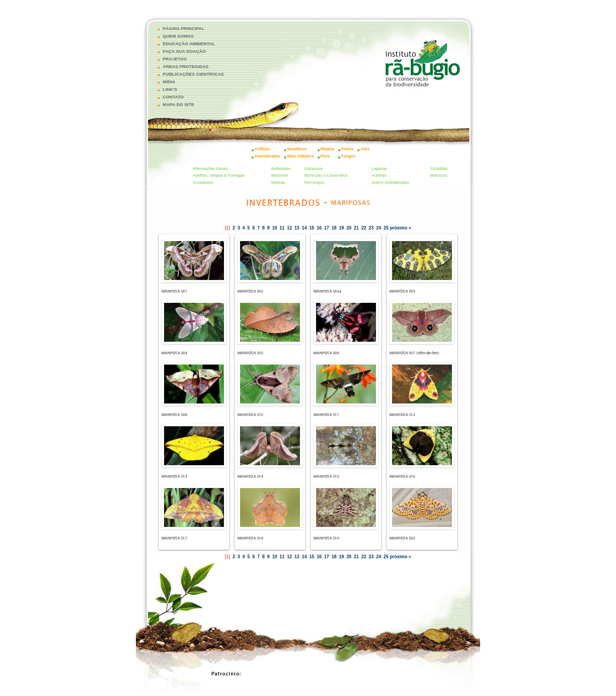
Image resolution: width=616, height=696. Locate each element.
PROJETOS (175, 59)
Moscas (278, 182)
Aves (365, 149)
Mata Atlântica (300, 156)
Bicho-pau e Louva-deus (326, 175)
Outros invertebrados (390, 182)
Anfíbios (262, 149)
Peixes (347, 149)
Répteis (328, 149)
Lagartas (379, 169)
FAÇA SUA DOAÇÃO (184, 51)
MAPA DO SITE (178, 104)
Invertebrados (267, 156)
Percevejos (314, 182)
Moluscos (439, 175)
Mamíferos (297, 149)
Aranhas (379, 175)
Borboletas (281, 169)
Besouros (280, 175)
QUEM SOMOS (178, 36)
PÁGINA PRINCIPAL (184, 28)
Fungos (348, 156)
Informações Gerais (211, 169)
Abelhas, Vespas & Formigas (219, 175)
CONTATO (173, 97)
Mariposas (314, 169)
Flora (325, 156)
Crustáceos (203, 182)
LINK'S (170, 89)
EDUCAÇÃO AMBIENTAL (189, 44)
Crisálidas (439, 169)
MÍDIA (169, 82)
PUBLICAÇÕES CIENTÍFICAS (193, 74)
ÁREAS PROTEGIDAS (186, 66)
